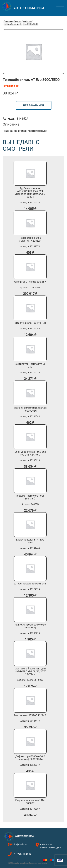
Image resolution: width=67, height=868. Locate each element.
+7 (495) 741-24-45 (22, 854)
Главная (8, 21)
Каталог (18, 21)
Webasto (27, 21)
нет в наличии (33, 105)
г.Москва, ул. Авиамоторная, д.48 (50, 846)
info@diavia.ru (20, 844)
